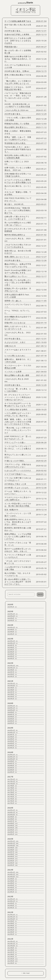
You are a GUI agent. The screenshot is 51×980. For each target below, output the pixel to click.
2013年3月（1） (13, 906)
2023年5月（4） (13, 650)
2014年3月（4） (13, 888)
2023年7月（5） (13, 646)
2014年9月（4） (13, 879)
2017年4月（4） (13, 797)
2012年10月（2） (13, 919)
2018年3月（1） (13, 770)
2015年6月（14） (13, 854)
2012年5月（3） (13, 928)
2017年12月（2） (13, 779)
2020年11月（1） (13, 708)
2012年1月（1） (13, 934)
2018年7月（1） (13, 764)
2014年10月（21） (13, 877)
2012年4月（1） (13, 930)
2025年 (10, 612)
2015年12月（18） (13, 841)
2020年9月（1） (13, 712)
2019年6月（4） (13, 737)
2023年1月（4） (13, 659)
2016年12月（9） (13, 810)
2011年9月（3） (13, 948)
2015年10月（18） (13, 846)
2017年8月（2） (13, 788)
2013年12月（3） (13, 899)
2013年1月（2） (13, 908)
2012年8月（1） (13, 924)
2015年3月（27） (13, 861)
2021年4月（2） (13, 697)
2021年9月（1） (13, 688)
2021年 (10, 681)
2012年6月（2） (13, 926)
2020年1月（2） (13, 723)
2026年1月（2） (13, 607)
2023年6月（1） (13, 648)
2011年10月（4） (13, 946)
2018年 (10, 753)
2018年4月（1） (13, 768)
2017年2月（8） (13, 801)
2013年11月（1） (13, 901)
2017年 (10, 777)
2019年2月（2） (13, 746)
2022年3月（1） (13, 674)
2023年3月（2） (13, 654)
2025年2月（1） (13, 621)
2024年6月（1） (13, 630)
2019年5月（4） (13, 739)
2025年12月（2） (13, 614)
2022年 (10, 663)
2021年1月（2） (13, 699)
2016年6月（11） (13, 824)
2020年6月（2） (13, 717)
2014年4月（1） (13, 886)
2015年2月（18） (13, 863)
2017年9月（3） (13, 786)
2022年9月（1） (13, 670)
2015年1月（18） (13, 865)
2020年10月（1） (13, 710)
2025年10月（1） (13, 616)
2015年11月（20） (13, 844)
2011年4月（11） (13, 959)
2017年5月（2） (13, 795)
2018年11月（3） (13, 757)
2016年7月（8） (13, 821)
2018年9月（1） (13, 761)
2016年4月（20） (13, 828)
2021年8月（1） (13, 690)
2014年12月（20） (13, 872)
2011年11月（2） (13, 944)
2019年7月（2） (13, 735)
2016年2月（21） (13, 832)
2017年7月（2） (13, 790)
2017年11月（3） (13, 782)
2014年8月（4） (13, 881)
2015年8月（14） (13, 850)
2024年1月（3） (13, 634)
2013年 (10, 897)
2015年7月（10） (13, 852)
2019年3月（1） (13, 744)
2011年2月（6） (13, 963)
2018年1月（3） (13, 772)
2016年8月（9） (13, 819)
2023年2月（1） (13, 656)
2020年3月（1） (13, 719)
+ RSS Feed (26, 973)
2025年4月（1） (13, 618)
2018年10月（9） (13, 759)
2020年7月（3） (13, 715)
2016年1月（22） (13, 834)
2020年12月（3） (13, 706)
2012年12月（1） (13, 915)
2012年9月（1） (13, 921)
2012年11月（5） (13, 917)
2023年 (10, 639)
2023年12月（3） (13, 641)
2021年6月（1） (13, 694)
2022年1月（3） (13, 677)
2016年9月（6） (13, 817)
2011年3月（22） (13, 961)
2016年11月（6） (13, 813)
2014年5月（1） (13, 883)
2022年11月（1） (13, 668)
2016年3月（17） (13, 830)
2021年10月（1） (13, 686)
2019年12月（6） (13, 730)
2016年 (10, 808)
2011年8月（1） (13, 950)
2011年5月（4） (13, 957)
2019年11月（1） (13, 733)
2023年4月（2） (13, 652)
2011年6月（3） (13, 955)
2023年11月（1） (13, 643)
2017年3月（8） (13, 799)
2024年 (10, 625)
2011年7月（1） (13, 952)
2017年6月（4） (13, 792)
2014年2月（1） (13, 890)
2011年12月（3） (13, 942)
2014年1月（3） (13, 892)
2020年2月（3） (13, 721)
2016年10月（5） (13, 815)
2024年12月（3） (13, 628)
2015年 (10, 839)
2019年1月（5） (13, 748)
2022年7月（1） (13, 672)
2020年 (10, 703)
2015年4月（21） (13, 859)
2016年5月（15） (13, 826)
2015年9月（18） (13, 848)
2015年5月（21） (13, 857)
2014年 (10, 870)
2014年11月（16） (13, 875)
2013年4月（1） (13, 903)
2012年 (10, 912)
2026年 (10, 605)
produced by (26, 3)
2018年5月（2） (13, 766)
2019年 (10, 728)
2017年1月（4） (13, 803)
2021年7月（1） (13, 692)
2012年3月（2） (13, 932)
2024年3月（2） (13, 632)
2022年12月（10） (13, 666)
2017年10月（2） (13, 784)
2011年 (10, 939)
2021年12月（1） (13, 684)
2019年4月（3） (13, 741)
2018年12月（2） (13, 755)
